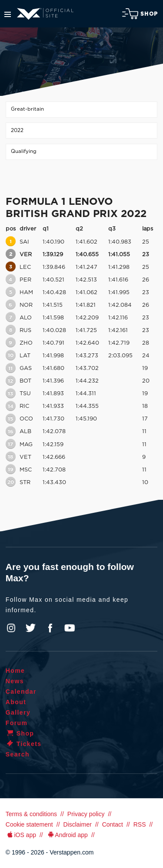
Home (15, 671)
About (16, 702)
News (15, 681)
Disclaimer (78, 824)
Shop (140, 14)
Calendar (21, 692)
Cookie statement (29, 824)
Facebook (50, 628)
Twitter (31, 628)
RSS (140, 824)
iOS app (21, 835)
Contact (113, 824)
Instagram (11, 628)
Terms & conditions (31, 814)
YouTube (70, 628)
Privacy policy (86, 814)
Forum (17, 723)
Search (18, 754)
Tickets (24, 744)
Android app (67, 835)
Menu (8, 14)
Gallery (18, 712)
